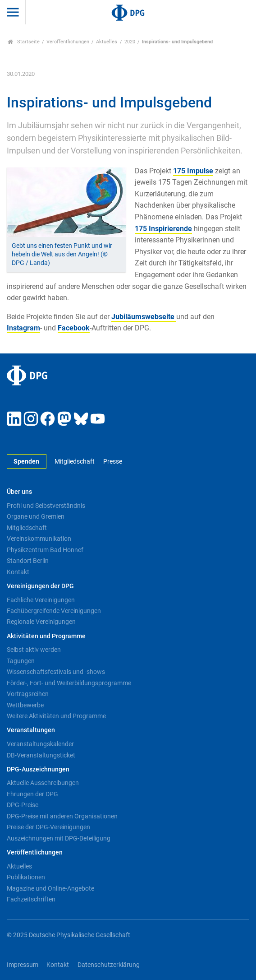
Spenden (26, 462)
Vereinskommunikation (39, 539)
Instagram (23, 328)
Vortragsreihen (28, 694)
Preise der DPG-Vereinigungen (48, 827)
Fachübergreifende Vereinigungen (54, 611)
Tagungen (21, 661)
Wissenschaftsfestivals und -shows (56, 672)
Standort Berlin (28, 561)
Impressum (23, 965)
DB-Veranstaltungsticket (41, 755)
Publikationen (26, 877)
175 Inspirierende (163, 229)
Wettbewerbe (25, 705)
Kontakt (18, 572)
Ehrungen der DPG (32, 794)
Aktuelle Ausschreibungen (43, 783)
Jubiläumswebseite (144, 317)
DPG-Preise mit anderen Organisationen (62, 816)
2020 (130, 42)
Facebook (74, 328)
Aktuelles (107, 42)
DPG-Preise (23, 805)
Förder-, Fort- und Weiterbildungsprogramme (69, 683)
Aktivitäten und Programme (46, 636)
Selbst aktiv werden (34, 650)
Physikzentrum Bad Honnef (45, 550)
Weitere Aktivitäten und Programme (56, 716)
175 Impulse (193, 171)
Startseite (24, 42)
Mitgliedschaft (75, 462)
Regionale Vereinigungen (41, 622)
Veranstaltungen (31, 730)
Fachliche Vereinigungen (41, 600)
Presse (113, 462)
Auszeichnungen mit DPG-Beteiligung (59, 838)
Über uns (19, 492)
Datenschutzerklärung (109, 965)
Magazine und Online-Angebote (50, 888)
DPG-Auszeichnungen (38, 769)
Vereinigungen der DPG (40, 586)
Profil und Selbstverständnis (46, 506)
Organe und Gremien (36, 516)
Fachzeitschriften (31, 899)
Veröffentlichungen (68, 42)
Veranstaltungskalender (40, 744)
